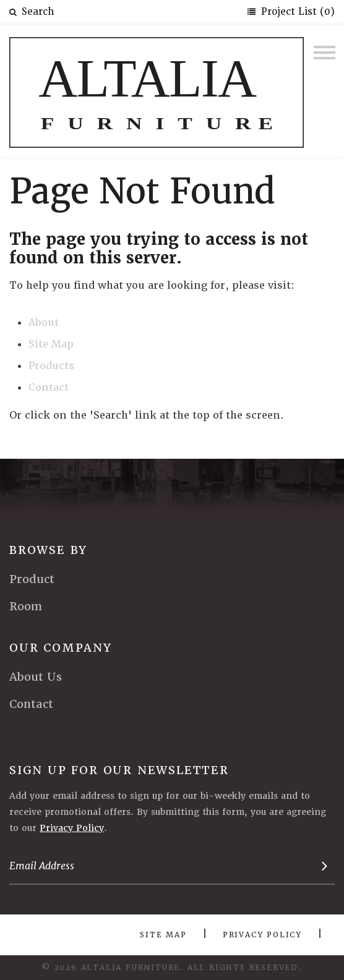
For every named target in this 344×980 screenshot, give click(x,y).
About (44, 322)
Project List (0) (296, 12)
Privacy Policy (72, 828)
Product (32, 579)
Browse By (48, 550)
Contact (49, 387)
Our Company (61, 648)
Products (51, 366)
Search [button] (32, 12)
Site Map (51, 344)
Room (26, 606)
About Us (36, 677)
